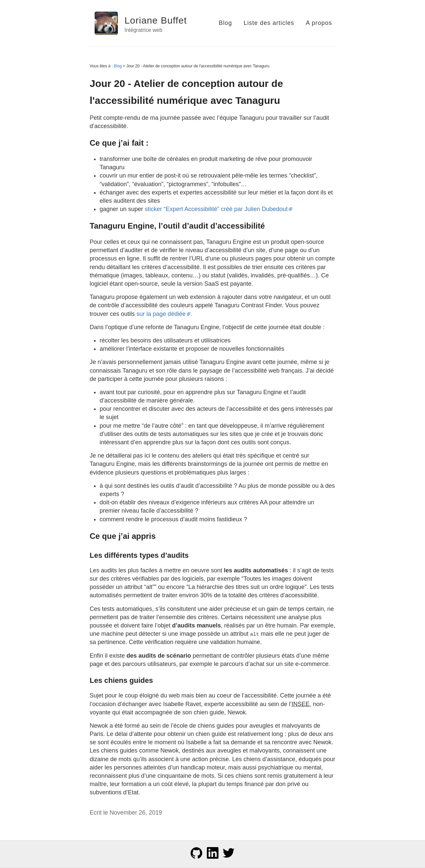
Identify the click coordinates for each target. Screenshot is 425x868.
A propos (319, 23)
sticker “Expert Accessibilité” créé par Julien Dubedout (219, 209)
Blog (225, 23)
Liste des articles (269, 23)
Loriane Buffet (156, 20)
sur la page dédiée (164, 314)
